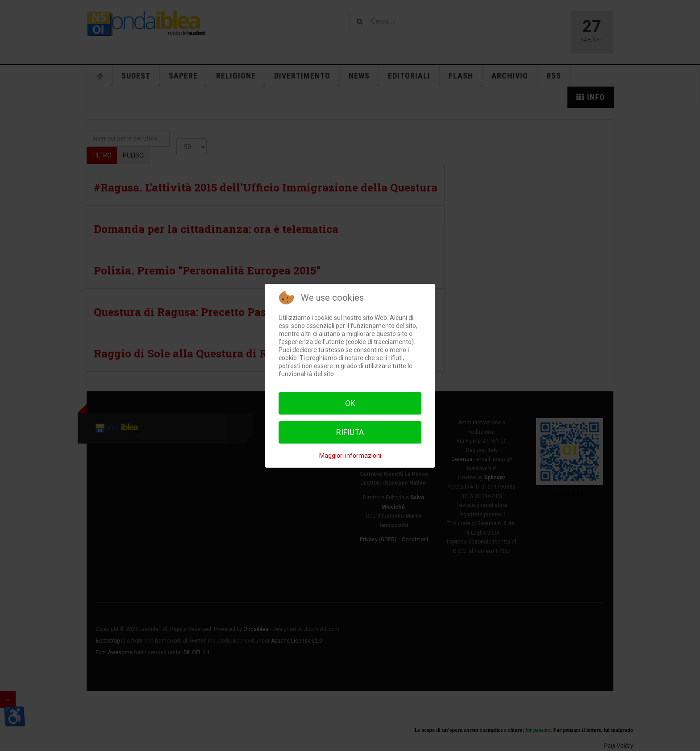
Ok (350, 403)
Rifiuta (350, 432)
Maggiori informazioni (350, 456)
